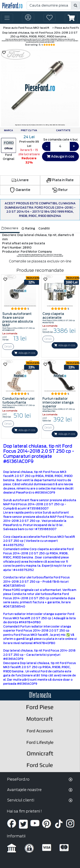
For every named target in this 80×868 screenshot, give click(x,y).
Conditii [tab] (44, 228)
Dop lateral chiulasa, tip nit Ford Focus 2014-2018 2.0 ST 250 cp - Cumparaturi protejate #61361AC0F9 (39, 454)
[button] (71, 18)
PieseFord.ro (18, 779)
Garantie (20, 190)
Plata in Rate (60, 180)
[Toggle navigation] (7, 18)
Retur (60, 190)
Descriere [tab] (10, 228)
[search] (76, 6)
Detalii (8, 346)
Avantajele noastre (24, 790)
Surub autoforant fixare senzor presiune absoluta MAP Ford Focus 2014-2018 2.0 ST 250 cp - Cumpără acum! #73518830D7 (40, 504)
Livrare (20, 180)
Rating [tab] (28, 228)
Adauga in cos (60, 157)
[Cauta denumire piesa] (49, 6)
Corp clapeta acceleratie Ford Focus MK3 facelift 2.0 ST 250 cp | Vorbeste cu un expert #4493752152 (39, 541)
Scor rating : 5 (40, 45)
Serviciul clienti (21, 800)
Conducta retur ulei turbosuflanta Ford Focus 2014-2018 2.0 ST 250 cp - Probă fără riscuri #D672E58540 (36, 582)
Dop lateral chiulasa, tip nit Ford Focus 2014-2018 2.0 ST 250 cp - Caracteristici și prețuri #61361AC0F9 (39, 655)
